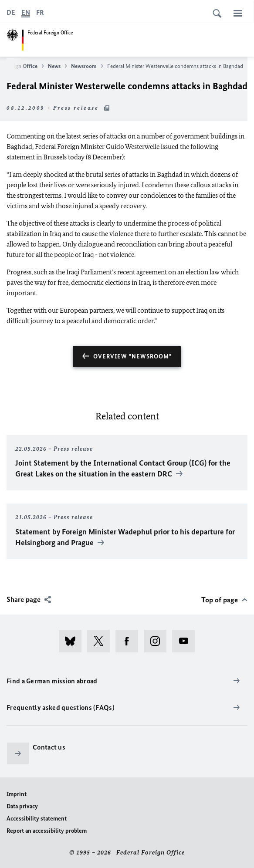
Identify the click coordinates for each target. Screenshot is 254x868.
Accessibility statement (37, 819)
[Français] (40, 13)
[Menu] (238, 13)
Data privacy (22, 806)
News (58, 66)
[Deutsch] (11, 13)
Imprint (17, 794)
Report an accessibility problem (47, 831)
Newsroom (87, 66)
